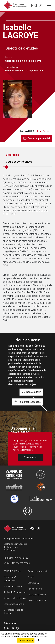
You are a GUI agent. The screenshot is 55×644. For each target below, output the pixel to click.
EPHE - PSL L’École (12, 571)
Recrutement (33, 583)
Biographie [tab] (12, 155)
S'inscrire (30, 457)
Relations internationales (15, 598)
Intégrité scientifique (37, 595)
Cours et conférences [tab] (19, 162)
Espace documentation (38, 571)
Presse (31, 577)
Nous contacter (35, 589)
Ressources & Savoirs (14, 604)
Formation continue (13, 586)
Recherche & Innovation (15, 592)
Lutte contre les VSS (37, 600)
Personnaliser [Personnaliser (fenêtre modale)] (26, 640)
